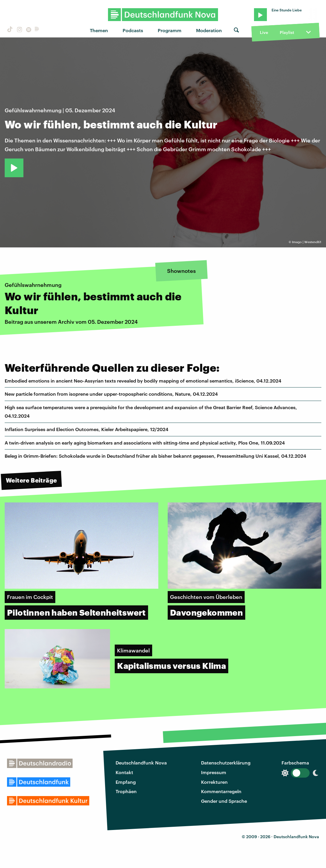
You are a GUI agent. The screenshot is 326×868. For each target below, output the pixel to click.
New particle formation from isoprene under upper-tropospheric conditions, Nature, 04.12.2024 (111, 394)
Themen (99, 30)
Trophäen (126, 791)
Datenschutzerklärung (226, 763)
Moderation (209, 30)
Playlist (287, 32)
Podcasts (133, 30)
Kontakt (124, 772)
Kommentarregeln (221, 791)
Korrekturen (214, 782)
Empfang (126, 782)
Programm (170, 30)
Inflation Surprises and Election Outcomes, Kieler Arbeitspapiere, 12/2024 (86, 429)
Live (264, 32)
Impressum (214, 772)
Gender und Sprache (224, 801)
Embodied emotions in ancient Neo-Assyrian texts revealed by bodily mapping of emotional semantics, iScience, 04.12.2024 (143, 381)
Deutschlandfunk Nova (141, 763)
